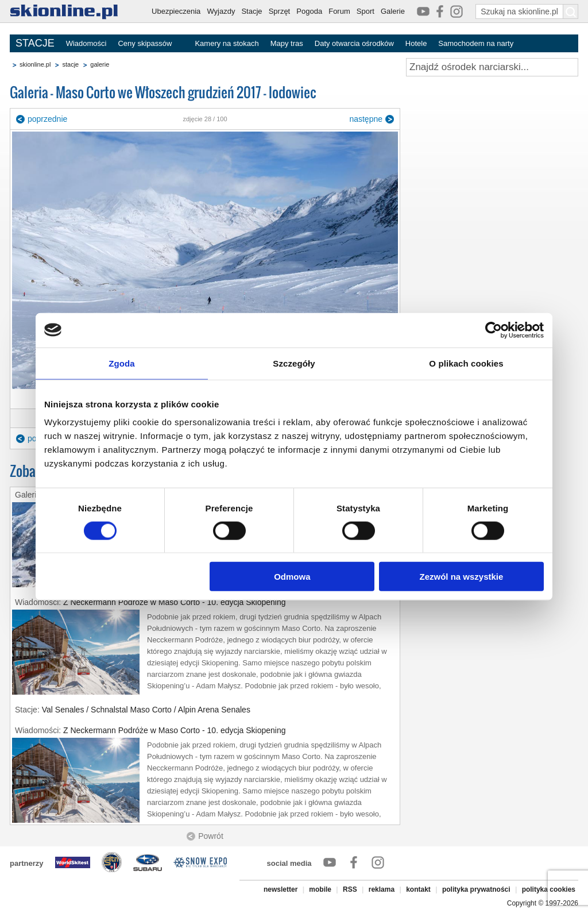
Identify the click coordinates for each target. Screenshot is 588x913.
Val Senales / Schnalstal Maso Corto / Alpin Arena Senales (146, 710)
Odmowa (292, 577)
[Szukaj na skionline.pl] (571, 11)
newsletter (281, 889)
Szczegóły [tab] (294, 363)
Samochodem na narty (476, 43)
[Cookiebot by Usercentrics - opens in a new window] (494, 330)
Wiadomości (86, 43)
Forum (339, 11)
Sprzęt (280, 11)
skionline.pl (35, 64)
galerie (100, 64)
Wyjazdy (221, 11)
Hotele (416, 43)
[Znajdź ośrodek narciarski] (492, 67)
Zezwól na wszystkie (462, 577)
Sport (365, 11)
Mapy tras (287, 43)
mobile (320, 889)
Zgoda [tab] (122, 363)
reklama (382, 889)
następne (366, 119)
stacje (70, 64)
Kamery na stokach (227, 43)
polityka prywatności (476, 889)
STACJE (35, 43)
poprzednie (47, 119)
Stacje (252, 11)
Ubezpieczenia (176, 11)
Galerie (393, 11)
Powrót (211, 836)
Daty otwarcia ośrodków (354, 43)
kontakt (418, 889)
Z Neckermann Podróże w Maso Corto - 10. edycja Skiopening (175, 602)
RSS (350, 889)
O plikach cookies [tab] (466, 363)
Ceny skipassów (145, 43)
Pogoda (309, 11)
